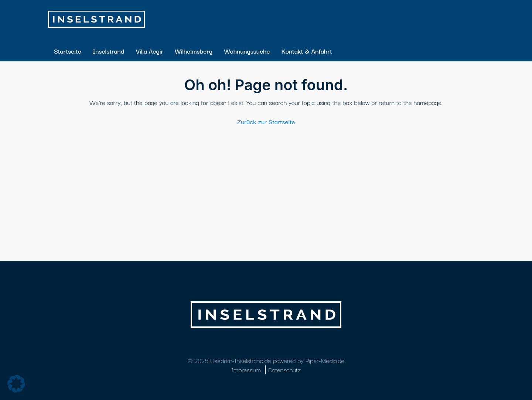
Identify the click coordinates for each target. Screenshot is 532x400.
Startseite (68, 51)
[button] (16, 384)
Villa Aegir (149, 51)
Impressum (246, 370)
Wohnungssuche (247, 51)
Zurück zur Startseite (266, 121)
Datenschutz (284, 370)
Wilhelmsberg (194, 51)
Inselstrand (109, 51)
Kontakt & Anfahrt (307, 51)
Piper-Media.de (325, 360)
